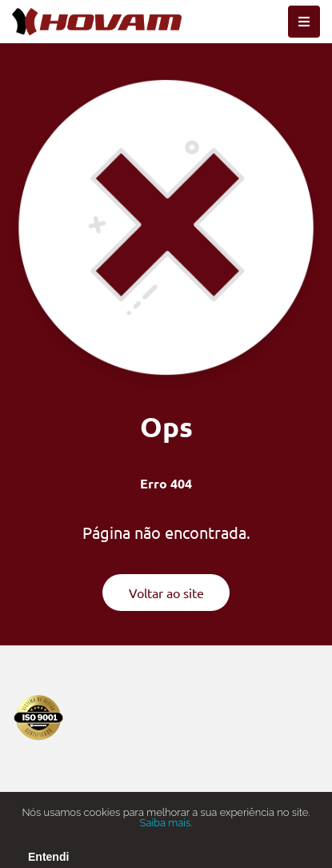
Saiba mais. (166, 828)
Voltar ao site (166, 593)
